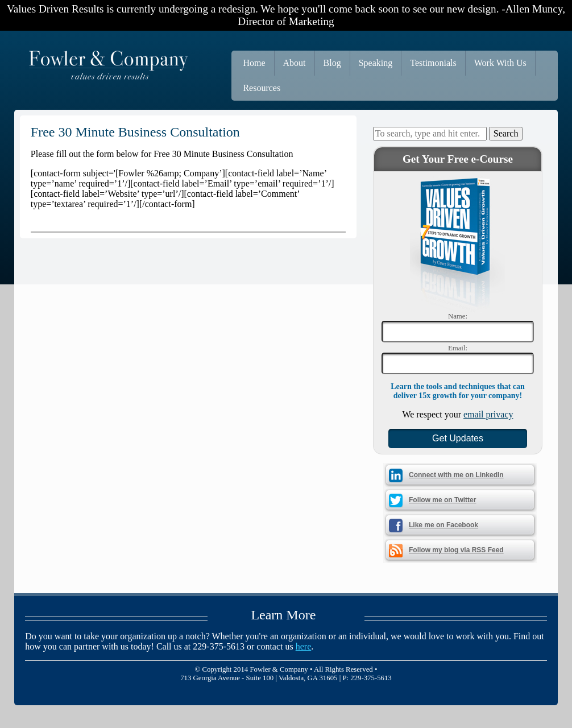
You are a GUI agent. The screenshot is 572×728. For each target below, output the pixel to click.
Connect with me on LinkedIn (456, 475)
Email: (458, 348)
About (295, 63)
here (304, 646)
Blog (332, 63)
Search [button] (506, 133)
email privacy (488, 414)
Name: (458, 316)
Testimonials (433, 63)
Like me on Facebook (443, 525)
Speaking (376, 63)
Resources (262, 88)
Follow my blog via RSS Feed (456, 550)
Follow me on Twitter (442, 500)
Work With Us (500, 63)
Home (254, 63)
